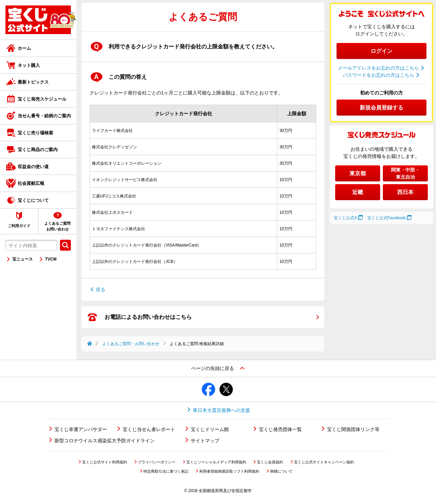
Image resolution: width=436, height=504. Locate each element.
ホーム (24, 48)
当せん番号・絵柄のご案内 (44, 116)
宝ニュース (22, 259)
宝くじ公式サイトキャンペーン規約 (324, 462)
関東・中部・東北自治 (405, 173)
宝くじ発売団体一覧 (280, 429)
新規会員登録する (381, 108)
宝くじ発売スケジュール (42, 99)
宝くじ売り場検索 (35, 133)
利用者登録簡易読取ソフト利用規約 (229, 471)
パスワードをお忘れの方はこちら (378, 75)
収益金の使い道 (33, 167)
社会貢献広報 (31, 183)
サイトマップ (205, 441)
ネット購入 (29, 65)
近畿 (358, 192)
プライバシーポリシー (157, 462)
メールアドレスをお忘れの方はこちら (378, 68)
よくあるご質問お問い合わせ (57, 226)
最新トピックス (33, 82)
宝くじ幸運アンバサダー (81, 429)
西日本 (405, 192)
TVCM (51, 259)
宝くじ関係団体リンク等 (353, 429)
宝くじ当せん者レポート (149, 429)
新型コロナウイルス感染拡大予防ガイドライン (105, 441)
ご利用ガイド (19, 226)
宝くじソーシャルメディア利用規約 (216, 462)
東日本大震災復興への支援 (221, 410)
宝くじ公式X (345, 218)
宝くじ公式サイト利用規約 (105, 462)
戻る (100, 290)
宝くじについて (33, 200)
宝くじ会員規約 (270, 462)
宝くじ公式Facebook (386, 218)
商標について (281, 471)
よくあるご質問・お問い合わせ (131, 344)
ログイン (381, 51)
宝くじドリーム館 (210, 429)
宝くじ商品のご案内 (38, 150)
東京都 (358, 173)
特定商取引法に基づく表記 (166, 471)
